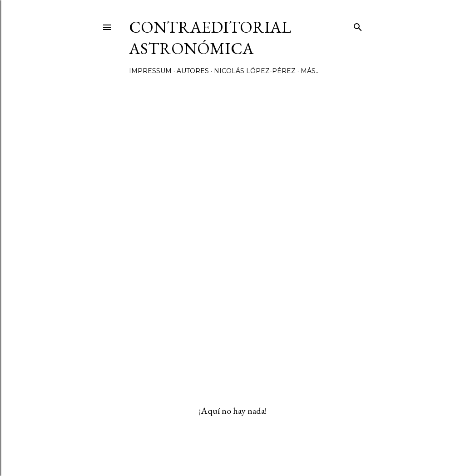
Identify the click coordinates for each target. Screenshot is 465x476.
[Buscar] (358, 25)
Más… (310, 71)
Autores (193, 71)
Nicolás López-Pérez (255, 71)
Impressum (150, 71)
